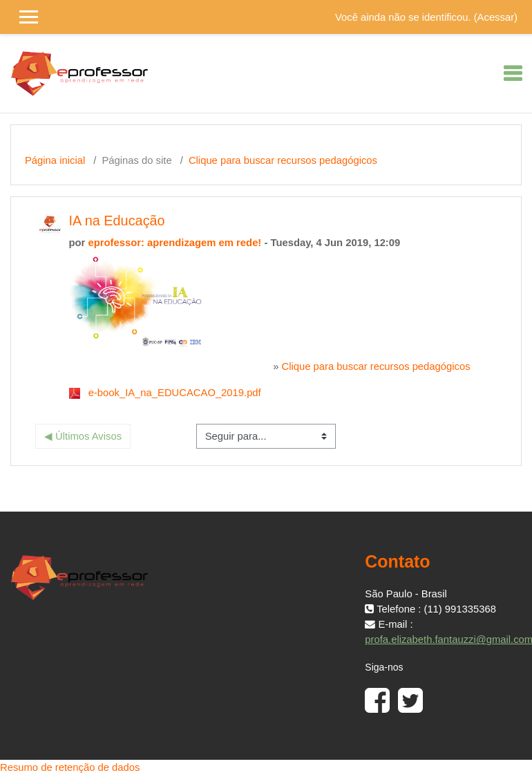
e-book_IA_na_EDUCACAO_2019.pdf (175, 393)
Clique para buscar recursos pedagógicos (283, 160)
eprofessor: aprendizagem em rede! (174, 243)
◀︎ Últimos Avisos (83, 436)
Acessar (496, 17)
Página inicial (55, 160)
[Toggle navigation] (513, 73)
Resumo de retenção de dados (70, 767)
